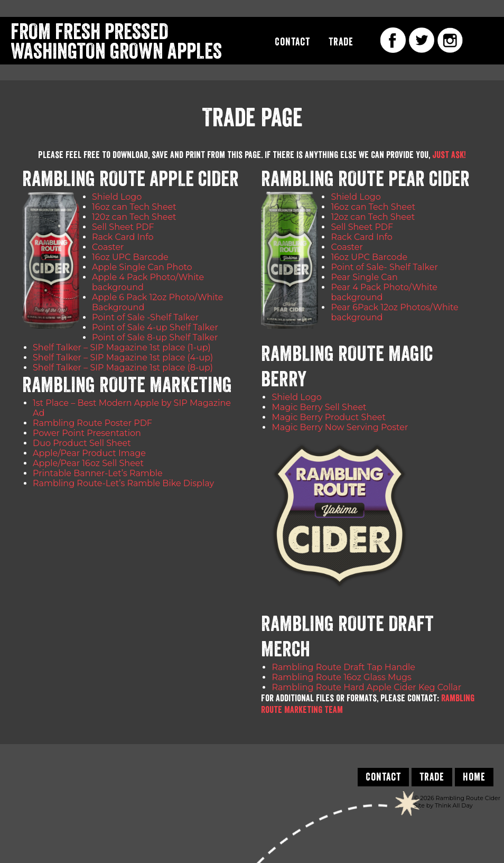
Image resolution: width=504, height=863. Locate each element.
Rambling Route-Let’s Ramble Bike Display (123, 483)
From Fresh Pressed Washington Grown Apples (116, 42)
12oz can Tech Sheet (373, 217)
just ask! (449, 155)
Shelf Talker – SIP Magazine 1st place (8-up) (123, 368)
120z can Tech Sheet (134, 217)
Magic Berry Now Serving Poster (340, 427)
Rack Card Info (123, 237)
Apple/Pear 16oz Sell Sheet (88, 463)
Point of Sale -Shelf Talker (145, 317)
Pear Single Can (364, 277)
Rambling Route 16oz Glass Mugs (341, 677)
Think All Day (454, 805)
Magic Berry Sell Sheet (319, 407)
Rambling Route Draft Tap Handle (343, 667)
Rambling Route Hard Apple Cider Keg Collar (366, 687)
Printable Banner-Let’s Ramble (98, 473)
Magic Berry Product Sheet (329, 417)
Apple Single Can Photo (142, 267)
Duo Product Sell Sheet (82, 443)
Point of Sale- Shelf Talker (384, 267)
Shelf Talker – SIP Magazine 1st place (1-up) (122, 347)
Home (474, 777)
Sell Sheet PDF (123, 227)
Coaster (108, 247)
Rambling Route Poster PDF (92, 423)
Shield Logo (117, 197)
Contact (292, 42)
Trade (341, 42)
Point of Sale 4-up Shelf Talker (155, 327)
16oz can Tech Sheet (134, 207)
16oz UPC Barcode (130, 257)
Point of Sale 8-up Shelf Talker (155, 337)
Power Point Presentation (87, 433)
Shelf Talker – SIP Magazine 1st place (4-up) (123, 358)
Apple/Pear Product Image (89, 453)
